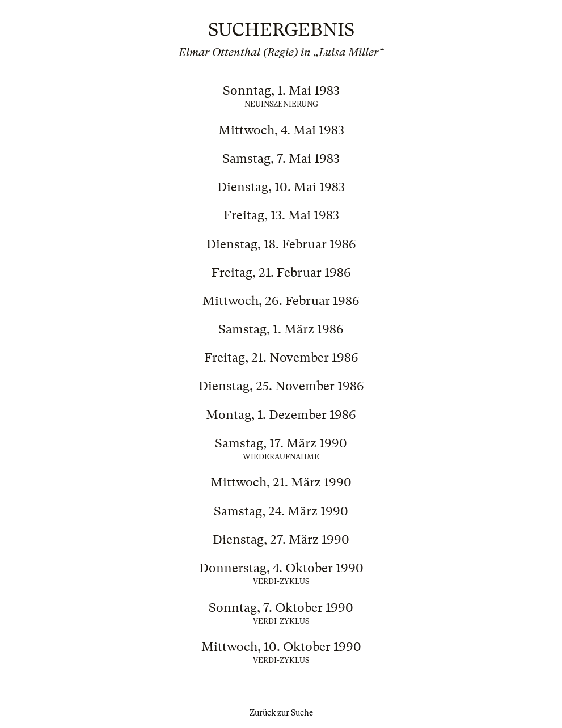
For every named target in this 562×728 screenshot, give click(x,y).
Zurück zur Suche (281, 713)
